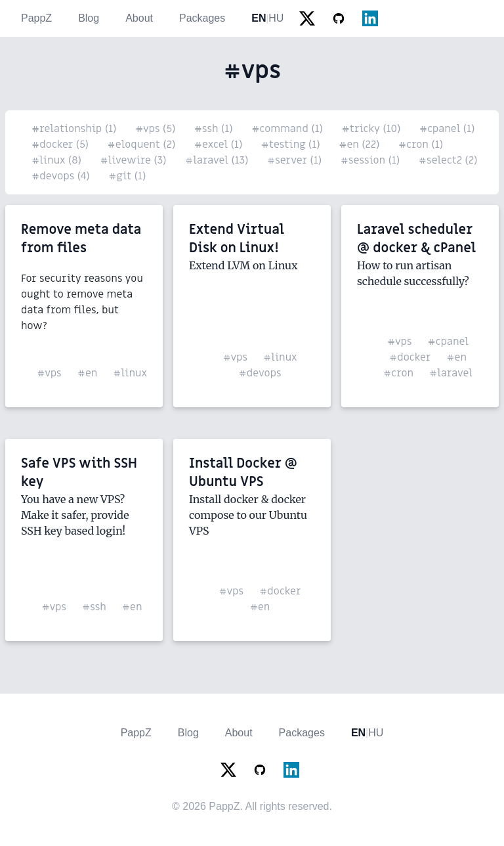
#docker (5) (62, 145)
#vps (49, 373)
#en (88, 373)
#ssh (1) (215, 129)
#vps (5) (157, 129)
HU (276, 18)
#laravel (451, 373)
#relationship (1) (75, 129)
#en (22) (361, 145)
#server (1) (296, 160)
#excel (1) (220, 145)
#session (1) (372, 160)
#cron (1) (421, 145)
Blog (89, 18)
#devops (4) (62, 176)
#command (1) (288, 129)
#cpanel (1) (447, 129)
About (139, 18)
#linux (130, 373)
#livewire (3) (135, 160)
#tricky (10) (373, 129)
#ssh (94, 607)
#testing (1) (292, 145)
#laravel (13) (218, 160)
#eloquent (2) (143, 145)
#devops (260, 373)
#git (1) (127, 176)
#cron (398, 373)
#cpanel (448, 342)
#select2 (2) (448, 160)
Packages (202, 18)
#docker (410, 357)
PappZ (36, 18)
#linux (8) (58, 160)
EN (259, 18)
